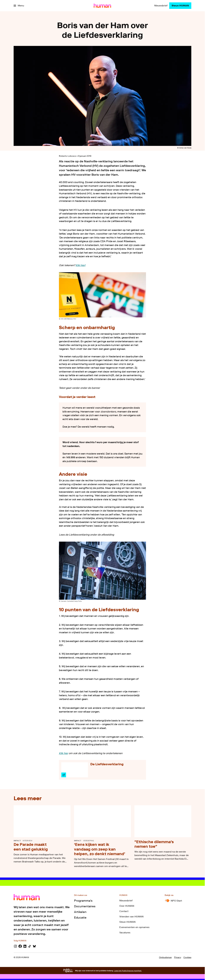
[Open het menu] (19, 6)
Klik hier (64, 753)
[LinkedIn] (25, 946)
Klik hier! (81, 265)
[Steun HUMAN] (180, 6)
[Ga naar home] (102, 6)
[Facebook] (20, 946)
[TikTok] (30, 946)
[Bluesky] (34, 946)
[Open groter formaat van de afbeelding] (102, 295)
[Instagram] (15, 946)
